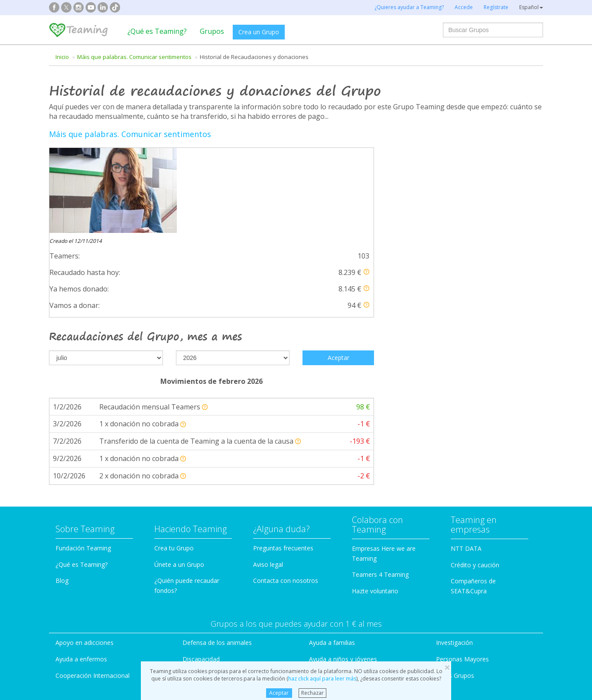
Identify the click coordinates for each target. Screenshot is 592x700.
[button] (366, 187)
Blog (62, 431)
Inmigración (325, 526)
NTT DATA (466, 399)
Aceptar (279, 693)
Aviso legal (268, 415)
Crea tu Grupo (174, 398)
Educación (197, 526)
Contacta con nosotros (286, 431)
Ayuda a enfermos (81, 509)
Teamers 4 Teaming (380, 425)
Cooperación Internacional (93, 526)
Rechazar (312, 693)
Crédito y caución (475, 415)
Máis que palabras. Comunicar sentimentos (134, 57)
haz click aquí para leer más (322, 679)
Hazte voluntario (375, 442)
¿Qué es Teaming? (157, 31)
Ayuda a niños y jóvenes (343, 509)
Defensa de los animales (217, 493)
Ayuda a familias (332, 493)
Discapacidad (201, 509)
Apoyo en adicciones (85, 493)
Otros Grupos (455, 526)
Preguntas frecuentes (283, 398)
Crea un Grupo (259, 32)
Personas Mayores (462, 509)
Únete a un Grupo (179, 415)
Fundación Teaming (83, 398)
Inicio (62, 57)
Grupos (212, 31)
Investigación (454, 493)
